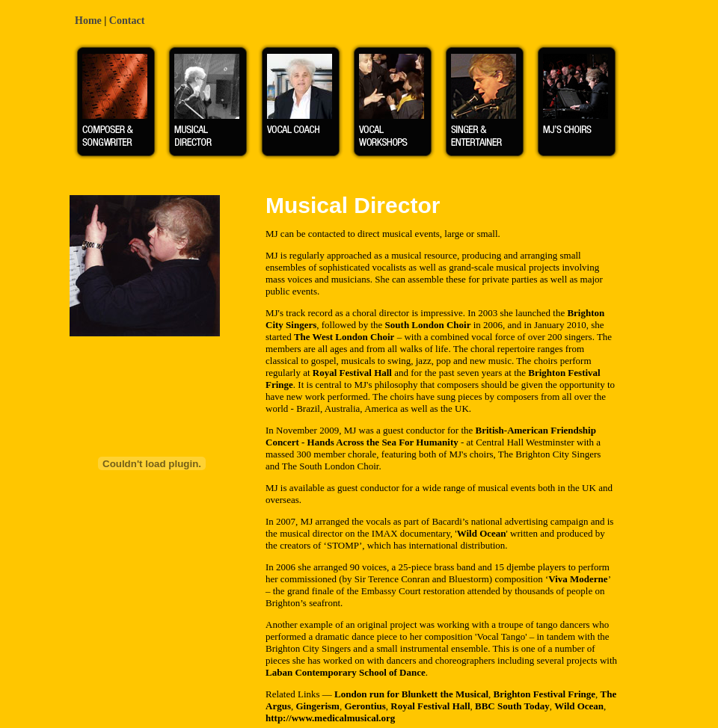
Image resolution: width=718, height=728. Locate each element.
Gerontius (365, 706)
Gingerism (317, 706)
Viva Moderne (578, 579)
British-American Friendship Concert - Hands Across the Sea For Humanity (431, 436)
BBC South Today (512, 706)
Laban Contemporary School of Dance (346, 672)
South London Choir (428, 325)
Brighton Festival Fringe (545, 694)
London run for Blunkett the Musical (411, 694)
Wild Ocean (482, 533)
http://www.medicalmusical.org (330, 718)
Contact (127, 21)
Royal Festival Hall (352, 373)
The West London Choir (344, 337)
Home (88, 21)
